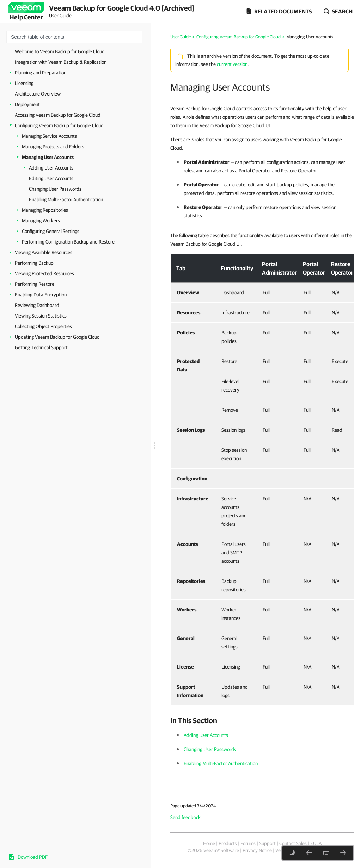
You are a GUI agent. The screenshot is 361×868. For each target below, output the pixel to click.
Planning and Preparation (41, 73)
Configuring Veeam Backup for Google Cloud (59, 125)
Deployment (27, 104)
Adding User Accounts (51, 168)
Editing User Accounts (51, 178)
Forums (248, 843)
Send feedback (185, 817)
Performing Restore (35, 284)
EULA (316, 843)
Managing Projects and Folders (53, 147)
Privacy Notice (257, 850)
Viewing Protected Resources (44, 273)
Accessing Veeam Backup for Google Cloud (58, 115)
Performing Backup (34, 263)
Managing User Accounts (48, 157)
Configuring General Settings (51, 231)
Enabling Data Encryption (41, 295)
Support (267, 843)
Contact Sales (293, 843)
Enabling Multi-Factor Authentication (66, 199)
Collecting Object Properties (43, 326)
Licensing (24, 83)
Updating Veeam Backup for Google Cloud (57, 337)
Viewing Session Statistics (41, 316)
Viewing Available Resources (44, 252)
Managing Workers (41, 221)
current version (232, 64)
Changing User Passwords (55, 189)
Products (228, 843)
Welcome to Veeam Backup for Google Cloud (60, 51)
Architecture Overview (38, 94)
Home (209, 843)
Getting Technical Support (41, 347)
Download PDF (33, 857)
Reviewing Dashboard (37, 305)
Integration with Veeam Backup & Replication (61, 62)
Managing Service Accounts (49, 136)
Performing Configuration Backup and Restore (68, 242)
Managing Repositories (45, 210)
